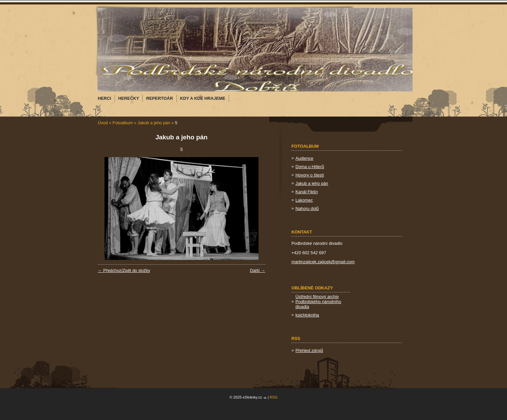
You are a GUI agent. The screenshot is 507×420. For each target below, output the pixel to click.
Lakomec (304, 200)
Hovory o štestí (310, 175)
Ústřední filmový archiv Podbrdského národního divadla (318, 302)
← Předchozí (110, 270)
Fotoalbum (123, 123)
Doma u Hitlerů (310, 167)
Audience (304, 158)
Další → (258, 270)
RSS (274, 397)
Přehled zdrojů (309, 351)
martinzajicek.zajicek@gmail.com (323, 262)
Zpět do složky (136, 270)
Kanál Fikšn (307, 192)
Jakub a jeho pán (154, 123)
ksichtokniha (307, 315)
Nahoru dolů (307, 208)
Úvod (103, 123)
